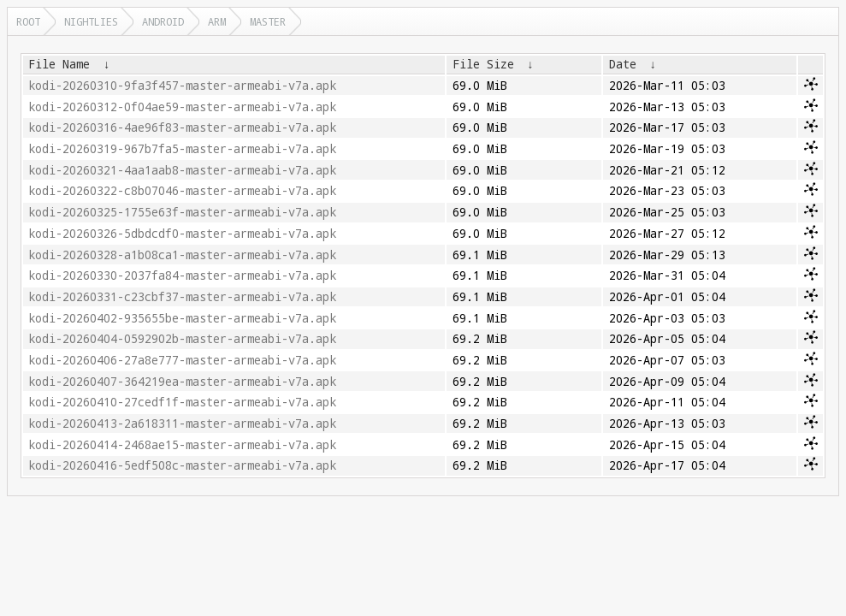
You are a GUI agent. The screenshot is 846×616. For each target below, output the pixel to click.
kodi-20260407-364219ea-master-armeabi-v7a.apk (182, 382)
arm (217, 21)
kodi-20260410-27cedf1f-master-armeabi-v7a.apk (182, 402)
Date (623, 64)
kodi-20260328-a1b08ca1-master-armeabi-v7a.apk (182, 255)
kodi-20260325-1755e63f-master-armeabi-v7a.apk (182, 212)
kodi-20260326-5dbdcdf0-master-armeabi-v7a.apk (182, 234)
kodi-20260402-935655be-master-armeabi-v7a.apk (182, 318)
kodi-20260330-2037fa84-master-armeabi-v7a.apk (182, 275)
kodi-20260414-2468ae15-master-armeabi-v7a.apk (182, 445)
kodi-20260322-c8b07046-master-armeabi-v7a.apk (182, 191)
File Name (59, 64)
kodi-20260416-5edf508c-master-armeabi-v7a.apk (182, 465)
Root (28, 21)
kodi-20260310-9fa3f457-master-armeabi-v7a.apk (182, 86)
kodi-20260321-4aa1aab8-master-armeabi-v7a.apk (182, 170)
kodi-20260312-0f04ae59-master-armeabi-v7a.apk (182, 107)
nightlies (91, 21)
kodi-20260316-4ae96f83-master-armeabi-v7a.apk (182, 127)
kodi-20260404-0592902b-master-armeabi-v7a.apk (182, 339)
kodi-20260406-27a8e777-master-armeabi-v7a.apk (182, 360)
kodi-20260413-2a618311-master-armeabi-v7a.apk (182, 423)
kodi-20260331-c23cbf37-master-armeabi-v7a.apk (182, 297)
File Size (483, 64)
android (163, 21)
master (268, 21)
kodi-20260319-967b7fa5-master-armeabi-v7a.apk (182, 149)
